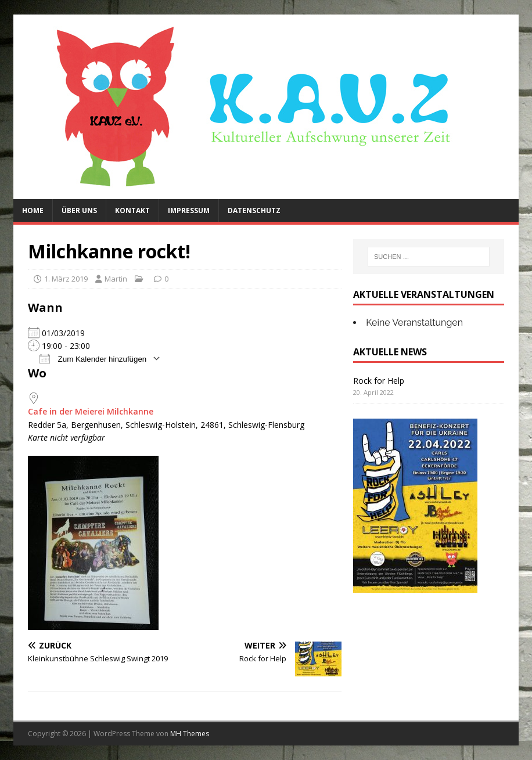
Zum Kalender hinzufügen (93, 359)
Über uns (79, 210)
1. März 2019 (66, 279)
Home (33, 210)
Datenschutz (254, 210)
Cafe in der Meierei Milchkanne (91, 411)
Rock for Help (379, 381)
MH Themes (190, 734)
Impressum (189, 210)
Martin (116, 279)
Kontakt (132, 210)
